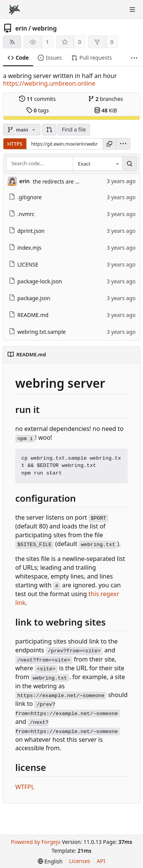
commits (37, 99)
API (101, 861)
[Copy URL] (109, 144)
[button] (49, 130)
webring (44, 28)
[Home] (14, 10)
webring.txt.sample (37, 332)
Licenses (80, 861)
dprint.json (27, 231)
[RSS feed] (12, 42)
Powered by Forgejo (35, 842)
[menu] (123, 144)
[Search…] (130, 164)
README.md (29, 315)
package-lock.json (35, 281)
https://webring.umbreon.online (49, 83)
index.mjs (25, 248)
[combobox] (98, 164)
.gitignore (25, 197)
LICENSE (24, 264)
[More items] (134, 58)
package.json (30, 298)
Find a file (74, 129)
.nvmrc (22, 214)
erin (21, 28)
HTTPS (15, 144)
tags (38, 110)
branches (106, 99)
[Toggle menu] (132, 10)
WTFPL (25, 787)
